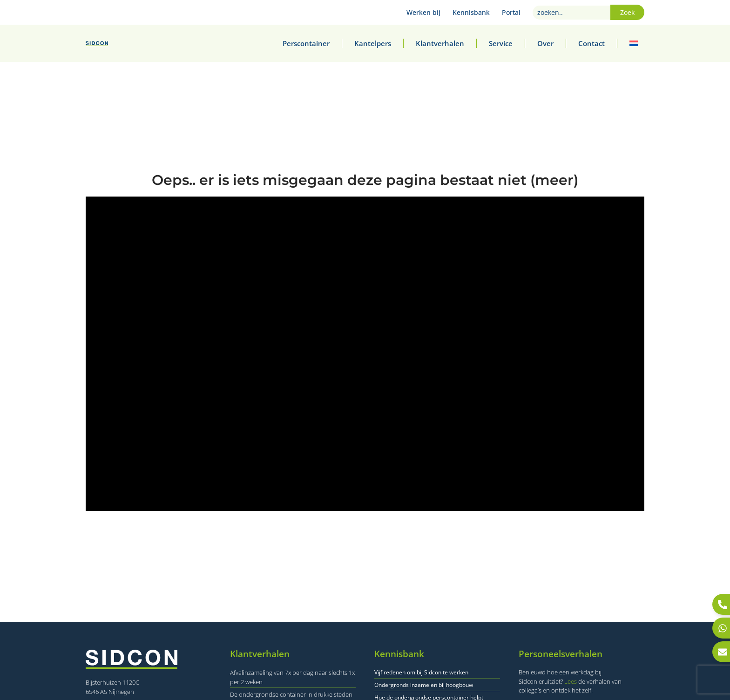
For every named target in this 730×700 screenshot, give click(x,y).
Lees (571, 681)
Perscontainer (306, 43)
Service (501, 43)
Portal (511, 12)
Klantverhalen (440, 43)
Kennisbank (471, 12)
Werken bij (423, 12)
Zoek (627, 12)
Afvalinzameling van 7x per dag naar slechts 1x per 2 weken (292, 677)
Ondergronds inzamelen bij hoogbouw (424, 685)
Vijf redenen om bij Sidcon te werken (421, 672)
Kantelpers (373, 43)
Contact (591, 43)
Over (545, 43)
